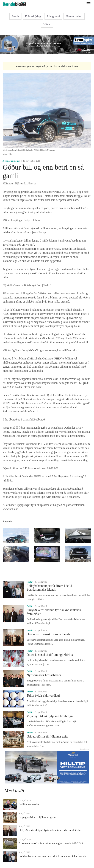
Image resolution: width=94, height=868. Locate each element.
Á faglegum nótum (11, 161)
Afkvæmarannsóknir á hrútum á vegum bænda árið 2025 (51, 843)
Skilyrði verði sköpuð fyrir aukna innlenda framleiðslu (50, 830)
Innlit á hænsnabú (29, 804)
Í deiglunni (53, 16)
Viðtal (47, 24)
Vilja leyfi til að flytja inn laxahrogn (50, 716)
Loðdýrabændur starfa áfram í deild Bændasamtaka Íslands (49, 588)
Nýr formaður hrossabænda (44, 675)
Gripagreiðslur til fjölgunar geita (47, 736)
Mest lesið (14, 791)
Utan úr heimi (74, 16)
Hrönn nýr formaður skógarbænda (48, 634)
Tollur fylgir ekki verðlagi (43, 696)
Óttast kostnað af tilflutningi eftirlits (50, 655)
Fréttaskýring (33, 16)
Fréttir (15, 16)
